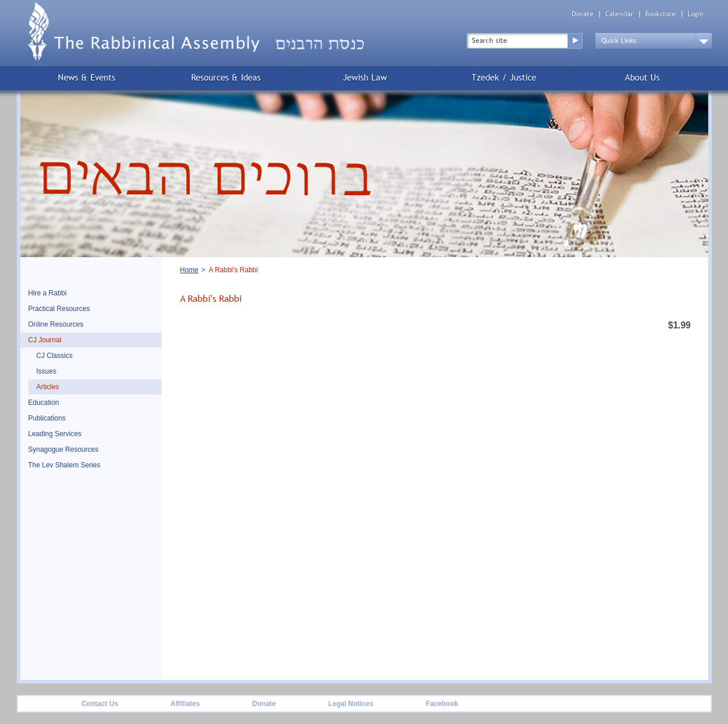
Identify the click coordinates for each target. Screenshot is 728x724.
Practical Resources (59, 309)
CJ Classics (55, 356)
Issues (47, 371)
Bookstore (661, 14)
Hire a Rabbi (48, 293)
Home (189, 270)
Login (696, 14)
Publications (47, 418)
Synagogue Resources (63, 449)
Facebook (442, 704)
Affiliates (185, 704)
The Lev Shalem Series (65, 465)
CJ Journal (45, 340)
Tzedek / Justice (504, 77)
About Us (642, 77)
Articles (48, 387)
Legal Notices (351, 704)
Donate (583, 14)
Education (44, 403)
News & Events (87, 77)
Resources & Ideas (226, 77)
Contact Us (100, 704)
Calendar (619, 14)
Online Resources (56, 324)
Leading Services (55, 434)
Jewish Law (365, 77)
